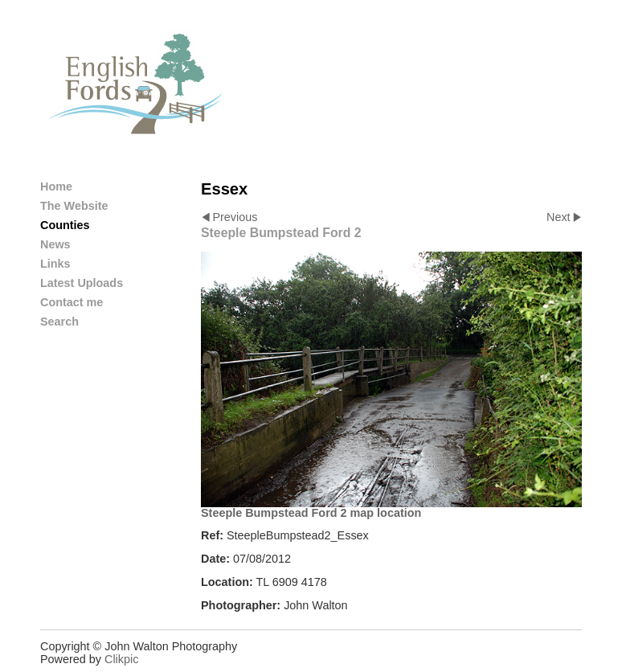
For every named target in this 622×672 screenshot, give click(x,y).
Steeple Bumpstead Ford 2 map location (311, 513)
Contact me (72, 302)
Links (55, 264)
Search (59, 322)
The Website (74, 206)
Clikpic (121, 659)
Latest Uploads (82, 283)
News (55, 244)
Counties (65, 225)
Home (56, 186)
